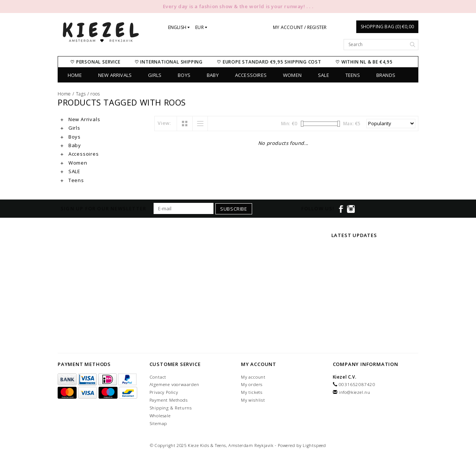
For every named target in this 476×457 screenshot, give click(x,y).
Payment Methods (169, 400)
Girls (155, 75)
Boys (184, 75)
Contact (158, 377)
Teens (353, 75)
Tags (81, 94)
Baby (213, 75)
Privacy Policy (164, 392)
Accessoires (251, 75)
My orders (252, 384)
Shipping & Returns (171, 408)
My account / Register (300, 27)
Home (75, 75)
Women (292, 75)
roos (95, 94)
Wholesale (160, 416)
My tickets (252, 392)
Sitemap (158, 423)
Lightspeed (314, 445)
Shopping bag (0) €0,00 (387, 27)
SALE (324, 75)
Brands (386, 75)
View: (164, 123)
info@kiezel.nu (355, 392)
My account (253, 377)
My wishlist (253, 400)
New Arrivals (115, 75)
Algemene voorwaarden (174, 384)
